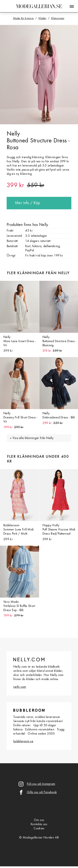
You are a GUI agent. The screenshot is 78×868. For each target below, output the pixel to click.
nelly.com (20, 687)
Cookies (39, 829)
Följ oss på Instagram (41, 784)
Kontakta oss (39, 824)
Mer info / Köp (27, 203)
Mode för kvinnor (24, 18)
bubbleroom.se (23, 741)
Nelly (13, 134)
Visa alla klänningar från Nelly (33, 438)
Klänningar (58, 18)
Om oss (39, 820)
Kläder (42, 18)
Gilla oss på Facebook (42, 792)
